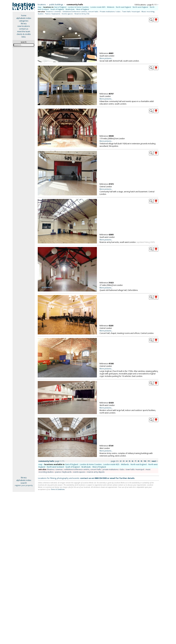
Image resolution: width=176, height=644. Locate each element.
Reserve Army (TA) (82, 14)
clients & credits (24, 34)
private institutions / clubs (113, 469)
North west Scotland (55, 467)
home (24, 15)
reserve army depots (96, 472)
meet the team (24, 31)
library (24, 23)
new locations (24, 26)
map (39, 7)
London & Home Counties (78, 7)
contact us (24, 29)
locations (42, 4)
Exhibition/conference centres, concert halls (80, 11)
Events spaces (67, 14)
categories (24, 21)
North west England (140, 7)
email (113, 478)
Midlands (111, 7)
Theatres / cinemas (53, 11)
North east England (123, 7)
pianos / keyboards (63, 472)
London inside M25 (98, 7)
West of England (83, 9)
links (24, 37)
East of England (60, 7)
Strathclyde (70, 9)
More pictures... (106, 58)
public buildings (56, 4)
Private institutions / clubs (110, 11)
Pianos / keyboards (53, 14)
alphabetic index (24, 18)
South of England (57, 9)
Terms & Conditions (58, 489)
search (24, 483)
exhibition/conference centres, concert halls (83, 469)
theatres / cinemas (55, 469)
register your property (24, 485)
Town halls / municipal (131, 11)
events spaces (79, 472)
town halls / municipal (135, 469)
